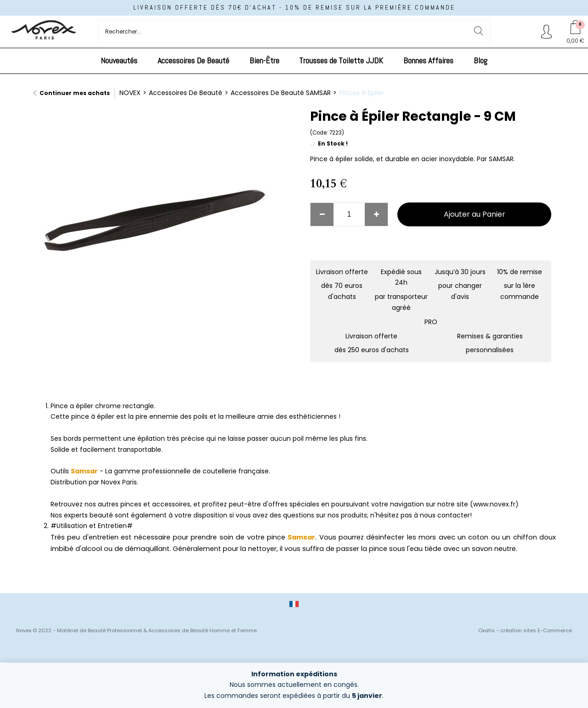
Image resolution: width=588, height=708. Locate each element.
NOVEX (130, 93)
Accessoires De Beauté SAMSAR (281, 93)
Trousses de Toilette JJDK (341, 60)
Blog (481, 60)
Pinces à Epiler (362, 93)
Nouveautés (119, 60)
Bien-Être (264, 60)
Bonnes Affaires (428, 60)
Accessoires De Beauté (193, 60)
